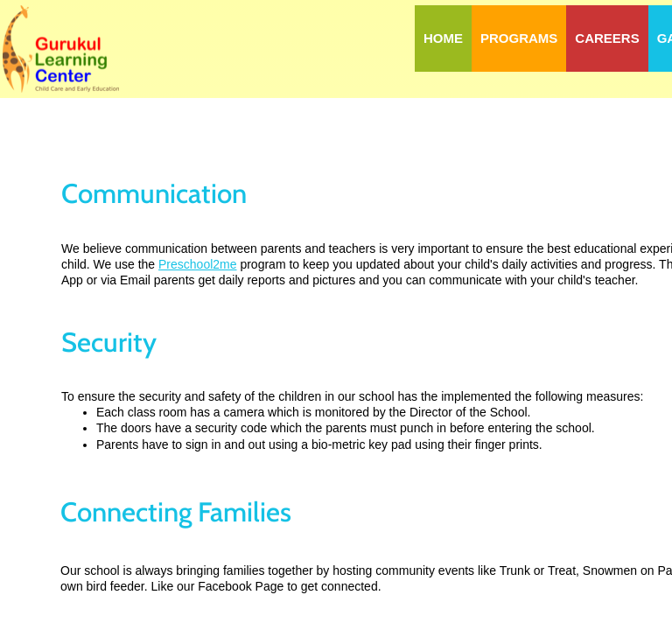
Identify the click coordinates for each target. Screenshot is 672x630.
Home (443, 38)
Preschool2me (198, 264)
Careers (607, 38)
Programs (519, 38)
